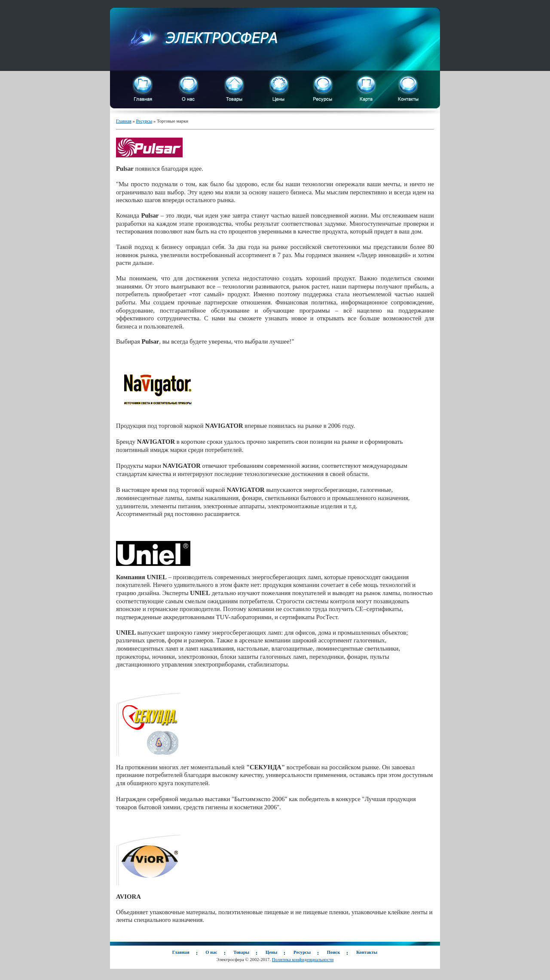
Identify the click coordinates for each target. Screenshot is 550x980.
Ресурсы (144, 121)
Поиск (334, 952)
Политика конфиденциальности (303, 960)
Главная (124, 121)
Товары (241, 952)
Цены (271, 952)
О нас (211, 952)
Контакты (367, 952)
